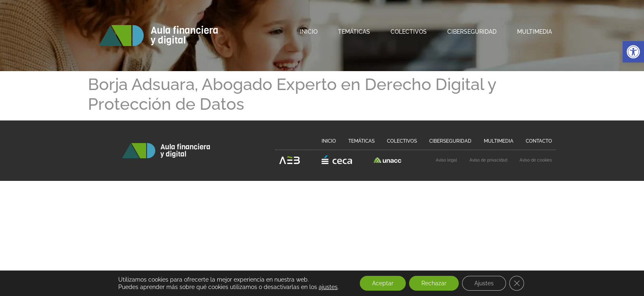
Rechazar (434, 283)
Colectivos (409, 32)
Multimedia (535, 32)
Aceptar (383, 283)
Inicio (309, 32)
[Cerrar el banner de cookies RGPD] (517, 283)
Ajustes (484, 283)
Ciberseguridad (472, 32)
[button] (633, 52)
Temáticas (354, 32)
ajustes (328, 287)
